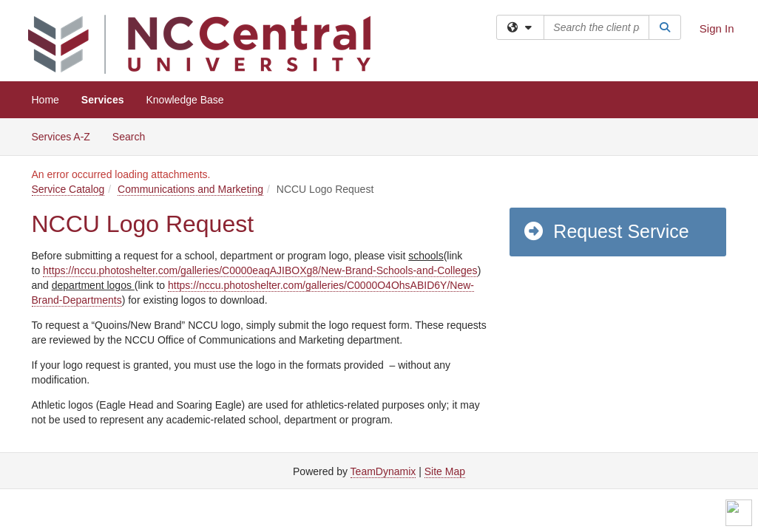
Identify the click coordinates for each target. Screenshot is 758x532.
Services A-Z (61, 137)
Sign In (717, 28)
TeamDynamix (383, 471)
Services (103, 100)
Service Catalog (68, 189)
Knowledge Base (185, 100)
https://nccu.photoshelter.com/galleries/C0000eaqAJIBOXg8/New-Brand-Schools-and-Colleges (260, 270)
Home (45, 100)
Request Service (606, 231)
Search (134, 136)
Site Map (445, 471)
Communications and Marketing (190, 189)
